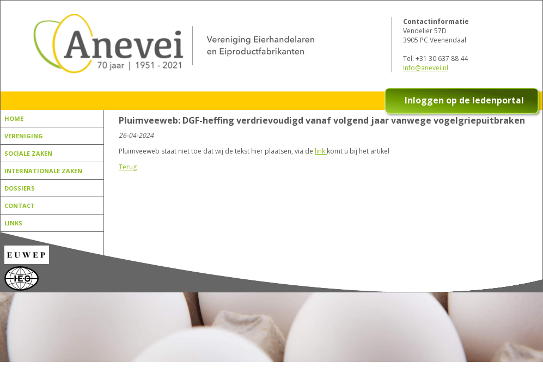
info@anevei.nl (426, 68)
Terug (128, 167)
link (321, 151)
